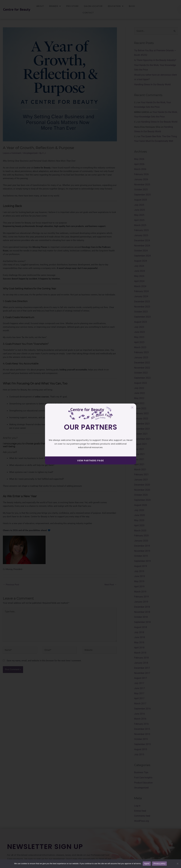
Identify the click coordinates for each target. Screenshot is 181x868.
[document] (90, 434)
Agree (147, 864)
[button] (132, 407)
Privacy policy (159, 864)
